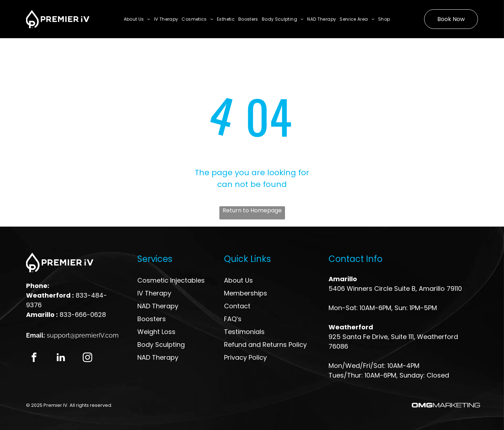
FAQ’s (233, 319)
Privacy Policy (245, 357)
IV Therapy (154, 293)
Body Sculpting (161, 345)
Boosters (152, 319)
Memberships (246, 293)
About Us (238, 280)
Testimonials (244, 332)
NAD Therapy (158, 306)
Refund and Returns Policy (265, 345)
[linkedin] (61, 358)
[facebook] (34, 358)
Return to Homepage (252, 210)
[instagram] (88, 358)
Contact (237, 306)
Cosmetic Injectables (171, 280)
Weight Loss (156, 332)
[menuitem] (137, 19)
